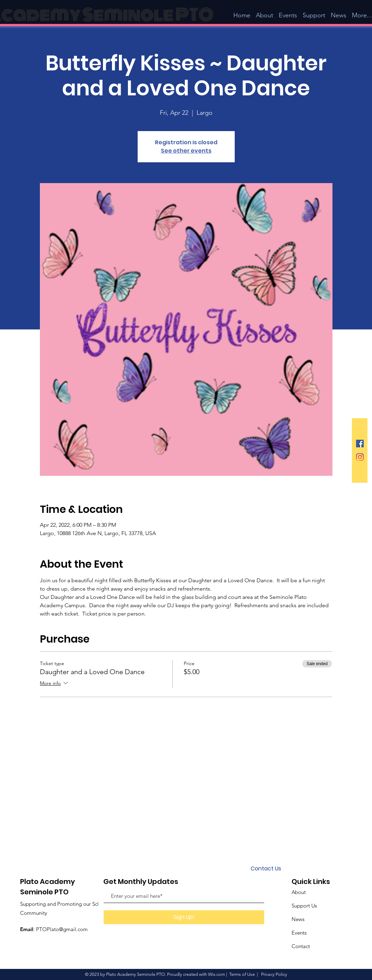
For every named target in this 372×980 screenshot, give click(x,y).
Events (299, 933)
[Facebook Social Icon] (360, 444)
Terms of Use (242, 974)
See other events (186, 151)
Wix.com (217, 974)
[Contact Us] (266, 869)
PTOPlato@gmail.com (62, 929)
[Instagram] (360, 457)
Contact (301, 946)
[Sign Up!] (184, 917)
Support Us (304, 906)
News (298, 919)
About (299, 892)
